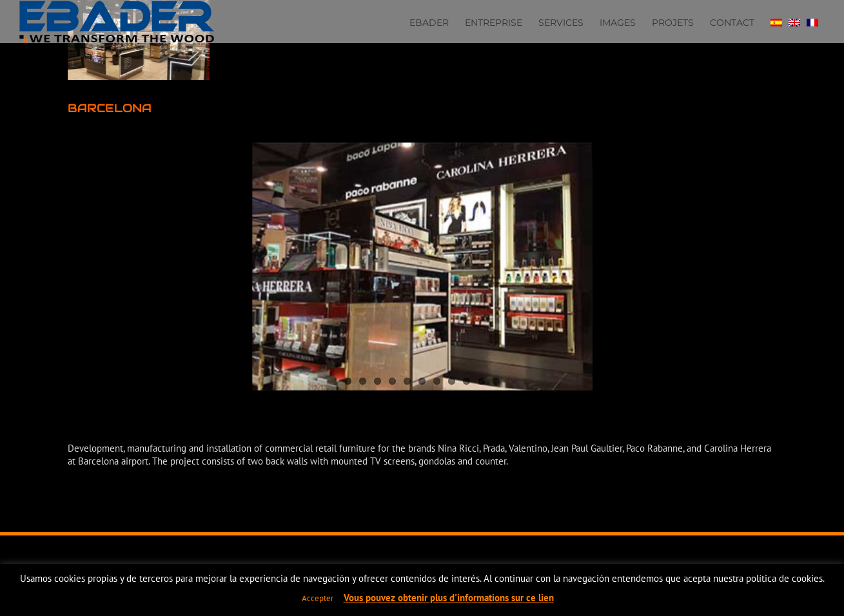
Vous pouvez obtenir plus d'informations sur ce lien (449, 598)
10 (481, 381)
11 (496, 381)
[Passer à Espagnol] (776, 21)
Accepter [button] (318, 598)
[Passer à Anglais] (794, 21)
